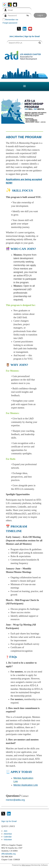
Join (11, 36)
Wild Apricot (26, 865)
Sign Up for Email (9, 821)
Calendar (8, 837)
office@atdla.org (8, 854)
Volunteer (8, 839)
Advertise (19, 36)
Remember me (12, 20)
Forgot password (10, 23)
